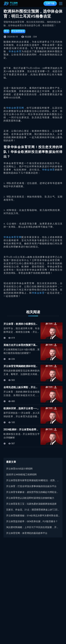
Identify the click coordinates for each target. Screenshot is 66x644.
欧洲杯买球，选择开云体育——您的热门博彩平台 (30, 408)
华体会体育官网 (15, 108)
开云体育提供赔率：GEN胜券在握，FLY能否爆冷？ (32, 521)
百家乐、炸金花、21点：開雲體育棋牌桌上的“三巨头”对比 (33, 510)
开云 (6, 31)
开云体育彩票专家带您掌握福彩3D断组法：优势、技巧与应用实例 (33, 480)
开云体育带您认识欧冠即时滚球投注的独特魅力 (30, 498)
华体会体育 (15, 51)
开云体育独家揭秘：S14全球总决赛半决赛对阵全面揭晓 (33, 516)
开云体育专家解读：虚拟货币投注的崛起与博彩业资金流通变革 (33, 492)
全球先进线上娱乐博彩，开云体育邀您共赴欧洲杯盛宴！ (34, 387)
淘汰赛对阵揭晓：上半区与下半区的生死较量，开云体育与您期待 (33, 527)
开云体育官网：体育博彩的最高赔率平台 (27, 533)
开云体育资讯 (18, 31)
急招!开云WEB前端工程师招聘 (21, 475)
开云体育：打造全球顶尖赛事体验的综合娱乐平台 (31, 486)
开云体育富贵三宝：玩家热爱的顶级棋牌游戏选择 (31, 504)
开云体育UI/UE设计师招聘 (19, 469)
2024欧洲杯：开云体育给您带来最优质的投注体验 (31, 430)
